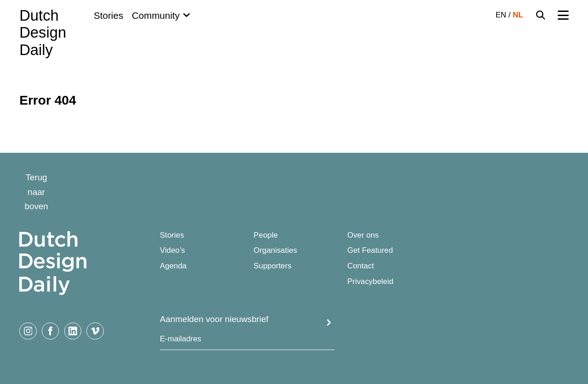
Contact (361, 266)
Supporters (272, 266)
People (266, 235)
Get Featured (370, 250)
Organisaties (275, 250)
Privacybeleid (370, 282)
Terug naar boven (37, 192)
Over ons (363, 235)
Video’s (172, 250)
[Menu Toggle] (563, 15)
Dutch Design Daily (43, 33)
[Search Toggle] (541, 15)
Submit (329, 323)
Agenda (173, 266)
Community (156, 15)
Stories (108, 15)
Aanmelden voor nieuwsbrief (214, 319)
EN (501, 15)
